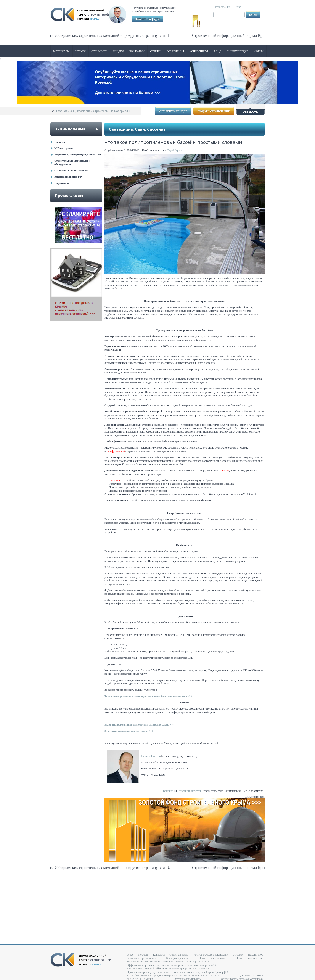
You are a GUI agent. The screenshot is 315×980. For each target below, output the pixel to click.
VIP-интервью (63, 148)
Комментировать (255, 797)
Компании (137, 51)
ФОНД (217, 51)
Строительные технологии (71, 170)
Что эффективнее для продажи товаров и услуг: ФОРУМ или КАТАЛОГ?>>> (173, 975)
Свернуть (251, 112)
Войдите (168, 791)
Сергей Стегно (151, 756)
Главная (62, 111)
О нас (130, 955)
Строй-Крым (175, 150)
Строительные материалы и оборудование (72, 162)
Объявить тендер (173, 111)
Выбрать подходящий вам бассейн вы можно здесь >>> (139, 725)
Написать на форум (147, 19)
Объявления (175, 51)
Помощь (143, 955)
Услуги (80, 51)
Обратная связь (178, 955)
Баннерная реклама (178, 958)
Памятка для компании (212, 958)
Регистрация (223, 7)
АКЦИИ (238, 955)
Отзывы (156, 51)
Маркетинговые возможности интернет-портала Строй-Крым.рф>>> (168, 961)
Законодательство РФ (68, 177)
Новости (60, 142)
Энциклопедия (238, 51)
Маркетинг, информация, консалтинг (78, 154)
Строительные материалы (112, 111)
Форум (259, 51)
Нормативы (62, 183)
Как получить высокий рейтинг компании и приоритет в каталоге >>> (169, 968)
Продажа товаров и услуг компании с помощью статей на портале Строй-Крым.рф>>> (178, 972)
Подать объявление (214, 111)
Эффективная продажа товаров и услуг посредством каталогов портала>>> (172, 965)
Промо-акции (69, 195)
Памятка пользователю (250, 958)
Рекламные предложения (142, 958)
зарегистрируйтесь (190, 791)
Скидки (118, 51)
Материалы (61, 51)
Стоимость (99, 51)
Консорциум (199, 51)
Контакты (159, 955)
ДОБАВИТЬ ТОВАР (251, 975)
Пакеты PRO (256, 955)
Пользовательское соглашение (211, 955)
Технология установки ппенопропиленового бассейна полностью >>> (148, 696)
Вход (238, 7)
